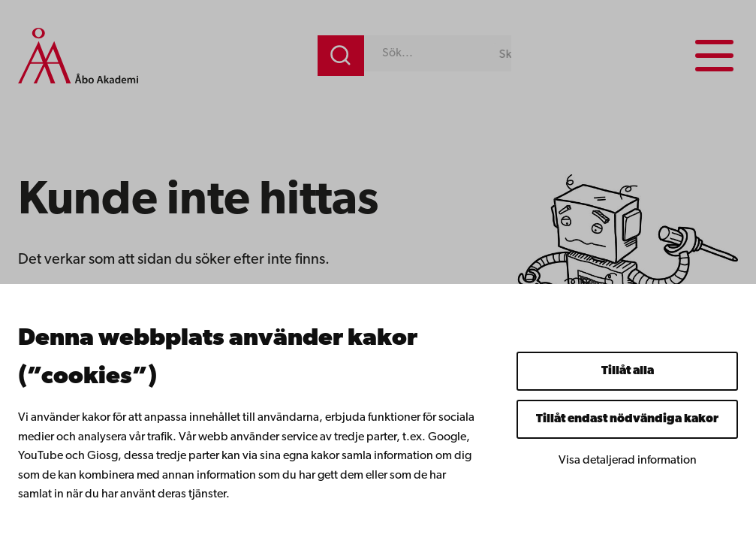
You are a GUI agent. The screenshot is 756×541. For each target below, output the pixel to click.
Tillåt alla (628, 371)
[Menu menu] (714, 56)
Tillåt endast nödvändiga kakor (627, 419)
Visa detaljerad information (628, 461)
